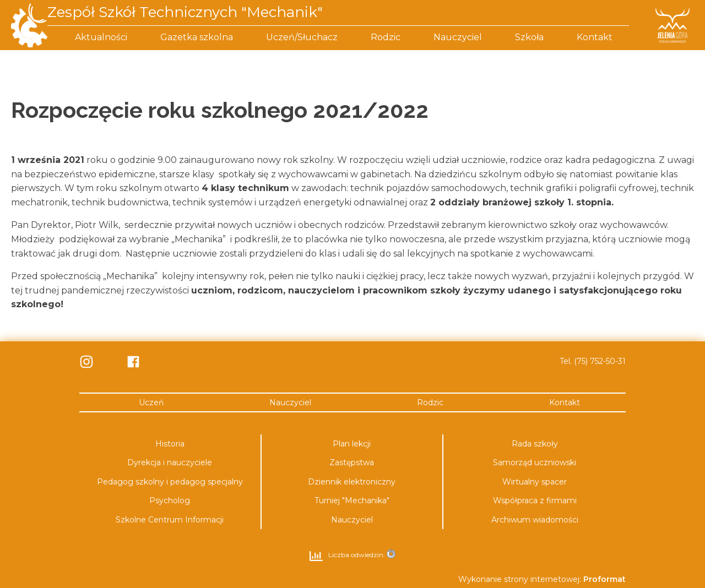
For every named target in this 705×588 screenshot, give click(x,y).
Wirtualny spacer (535, 482)
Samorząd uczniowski (535, 462)
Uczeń (151, 402)
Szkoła (529, 37)
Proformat (604, 579)
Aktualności (101, 37)
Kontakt (595, 37)
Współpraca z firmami (535, 500)
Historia (170, 444)
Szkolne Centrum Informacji (170, 520)
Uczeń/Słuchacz (302, 37)
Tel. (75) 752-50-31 (593, 361)
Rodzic (386, 37)
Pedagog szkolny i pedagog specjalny (170, 482)
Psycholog (170, 500)
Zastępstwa (352, 462)
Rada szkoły (535, 444)
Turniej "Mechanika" (352, 500)
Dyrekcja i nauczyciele (170, 462)
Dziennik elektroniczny (352, 482)
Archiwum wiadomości (535, 520)
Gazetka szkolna (197, 37)
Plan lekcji (352, 444)
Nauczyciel (458, 37)
